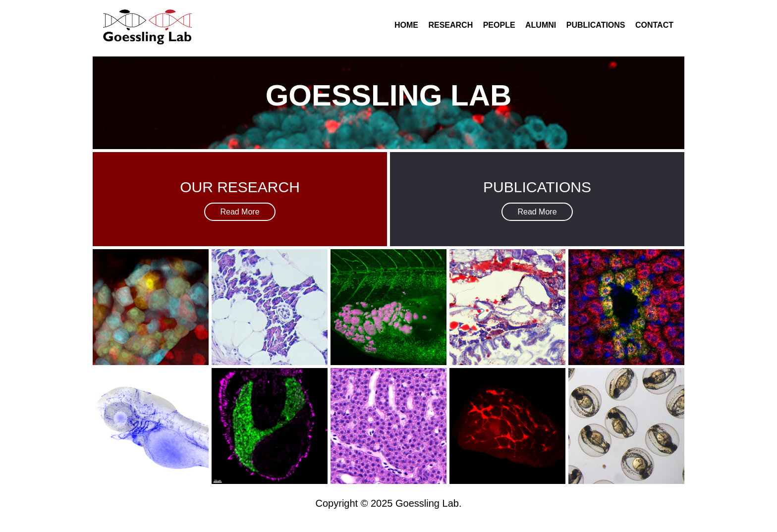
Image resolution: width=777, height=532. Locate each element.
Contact (654, 25)
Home (406, 25)
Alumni (541, 25)
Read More (240, 212)
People (499, 25)
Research (450, 25)
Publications (596, 25)
